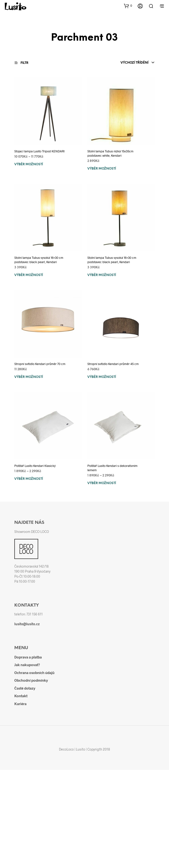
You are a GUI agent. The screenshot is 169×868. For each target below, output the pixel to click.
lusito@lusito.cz (27, 624)
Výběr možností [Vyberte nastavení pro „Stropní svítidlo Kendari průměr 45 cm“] (102, 377)
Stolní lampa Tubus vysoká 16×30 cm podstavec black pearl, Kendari (39, 260)
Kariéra (20, 704)
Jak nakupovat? (27, 665)
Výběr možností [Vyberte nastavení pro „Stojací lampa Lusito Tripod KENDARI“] (29, 164)
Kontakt (21, 696)
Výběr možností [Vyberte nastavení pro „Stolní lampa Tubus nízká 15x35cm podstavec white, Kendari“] (102, 169)
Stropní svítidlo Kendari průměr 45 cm (113, 364)
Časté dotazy (25, 688)
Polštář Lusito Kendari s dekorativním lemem (112, 468)
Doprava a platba (28, 657)
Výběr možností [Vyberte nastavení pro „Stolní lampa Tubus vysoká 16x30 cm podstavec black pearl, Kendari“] (29, 275)
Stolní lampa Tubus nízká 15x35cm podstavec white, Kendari (110, 153)
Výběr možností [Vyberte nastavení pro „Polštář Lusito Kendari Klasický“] (29, 479)
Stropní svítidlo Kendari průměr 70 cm (40, 364)
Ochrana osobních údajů (34, 673)
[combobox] (138, 63)
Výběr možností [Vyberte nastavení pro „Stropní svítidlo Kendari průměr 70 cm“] (29, 377)
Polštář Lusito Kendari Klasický (35, 466)
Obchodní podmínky (31, 680)
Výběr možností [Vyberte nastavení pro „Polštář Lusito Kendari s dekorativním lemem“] (102, 483)
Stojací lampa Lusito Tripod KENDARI (40, 151)
